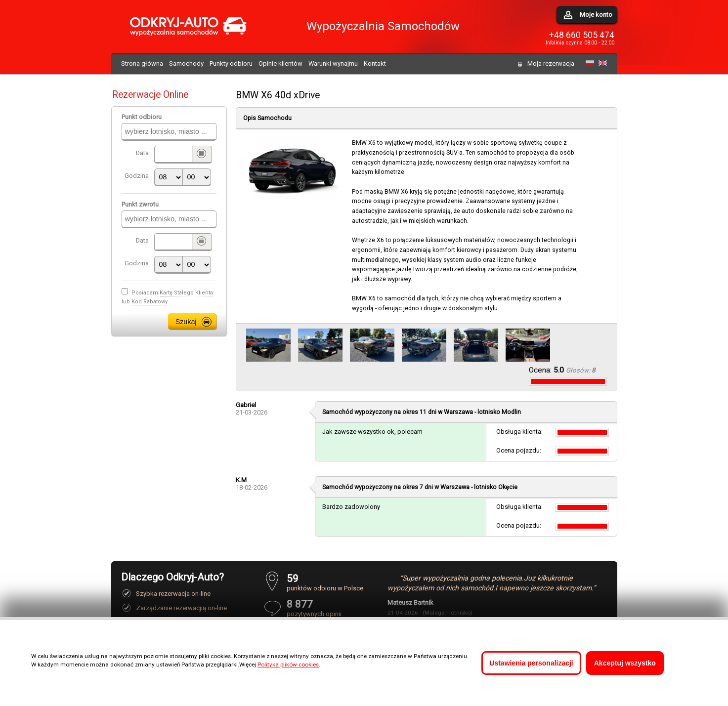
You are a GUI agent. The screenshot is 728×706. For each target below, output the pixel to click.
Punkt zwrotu (140, 204)
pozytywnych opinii (325, 608)
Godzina (137, 176)
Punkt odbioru (142, 117)
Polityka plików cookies (288, 664)
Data (142, 153)
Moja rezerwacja (551, 63)
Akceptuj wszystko (625, 663)
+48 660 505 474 (582, 35)
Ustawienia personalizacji (531, 663)
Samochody (186, 63)
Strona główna (142, 63)
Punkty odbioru (231, 63)
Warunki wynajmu (333, 63)
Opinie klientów (280, 63)
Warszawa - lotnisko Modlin (482, 412)
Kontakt (375, 63)
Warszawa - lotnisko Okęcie (479, 487)
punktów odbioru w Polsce (325, 582)
